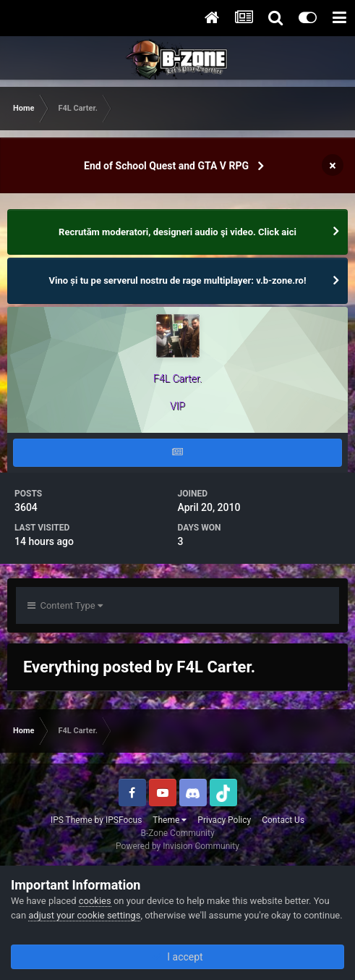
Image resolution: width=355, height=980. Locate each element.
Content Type (65, 605)
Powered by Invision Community (177, 846)
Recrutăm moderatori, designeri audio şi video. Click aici (177, 232)
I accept (177, 957)
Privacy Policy (224, 820)
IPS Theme (72, 820)
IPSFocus (124, 820)
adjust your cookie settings (84, 915)
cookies (95, 901)
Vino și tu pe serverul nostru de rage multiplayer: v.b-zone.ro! (178, 280)
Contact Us (283, 820)
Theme (170, 820)
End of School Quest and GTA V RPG (166, 166)
